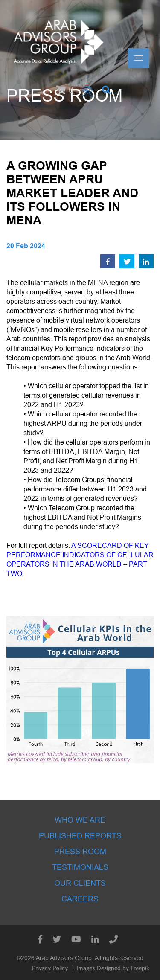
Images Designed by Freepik (113, 968)
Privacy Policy (50, 968)
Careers (80, 899)
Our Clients (80, 883)
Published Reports (80, 836)
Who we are (80, 820)
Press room (80, 852)
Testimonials (80, 867)
